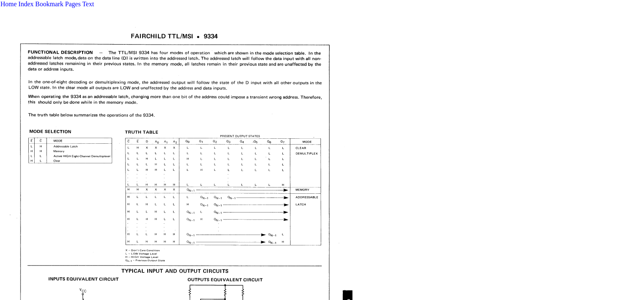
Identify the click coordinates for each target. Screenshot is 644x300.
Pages (73, 4)
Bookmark (50, 4)
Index (26, 4)
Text (88, 4)
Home (9, 4)
